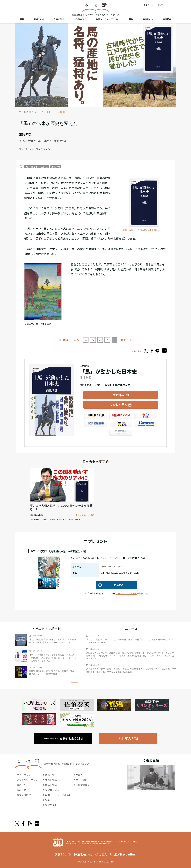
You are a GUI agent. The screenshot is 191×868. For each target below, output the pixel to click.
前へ (76, 340)
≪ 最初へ (65, 340)
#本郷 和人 (35, 519)
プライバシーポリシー (29, 779)
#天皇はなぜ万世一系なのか (54, 519)
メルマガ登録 (128, 738)
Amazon (96, 416)
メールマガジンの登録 (126, 593)
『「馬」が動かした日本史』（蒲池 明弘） (142, 230)
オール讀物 (82, 779)
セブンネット (146, 416)
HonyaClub (146, 425)
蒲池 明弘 (25, 135)
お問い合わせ (24, 795)
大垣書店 (121, 433)
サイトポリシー (25, 775)
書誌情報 (167, 19)
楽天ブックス (121, 416)
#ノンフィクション (40, 149)
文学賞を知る (80, 19)
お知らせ (21, 790)
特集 (131, 19)
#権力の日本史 (75, 519)
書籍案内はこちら (64, 738)
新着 (22, 19)
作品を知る (59, 19)
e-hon (121, 425)
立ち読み (118, 395)
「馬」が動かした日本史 (37, 167)
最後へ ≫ (127, 340)
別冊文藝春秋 (83, 785)
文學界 (80, 775)
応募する (110, 585)
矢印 (75, 682)
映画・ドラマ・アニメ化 (108, 19)
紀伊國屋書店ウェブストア (96, 425)
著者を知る (39, 19)
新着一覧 (50, 775)
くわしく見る (118, 404)
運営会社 (21, 785)
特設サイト (148, 19)
